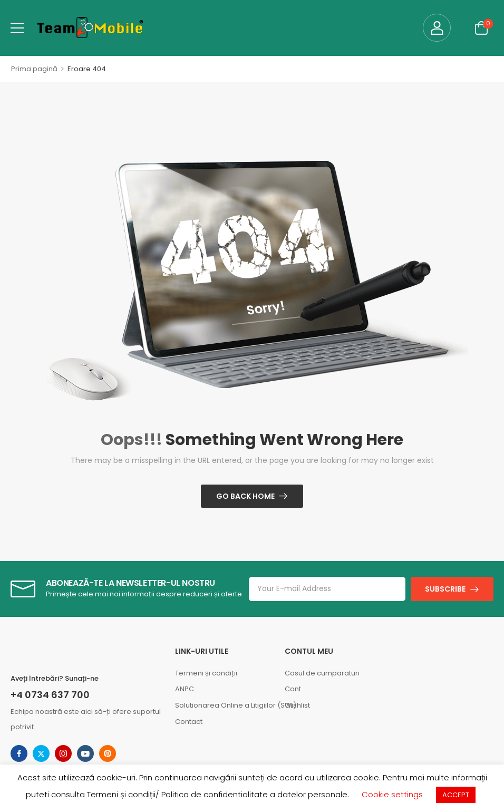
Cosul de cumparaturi (322, 673)
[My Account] (437, 28)
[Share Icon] (19, 753)
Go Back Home (245, 496)
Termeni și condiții (206, 673)
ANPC (185, 689)
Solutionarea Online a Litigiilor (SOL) (225, 705)
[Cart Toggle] (481, 28)
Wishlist (297, 705)
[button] (17, 28)
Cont (293, 689)
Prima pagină (34, 69)
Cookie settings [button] (392, 794)
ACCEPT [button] (456, 795)
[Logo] (90, 28)
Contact (189, 722)
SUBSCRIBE (445, 589)
